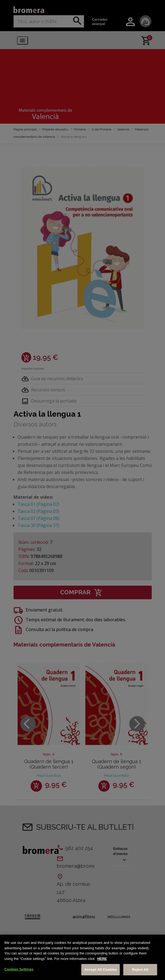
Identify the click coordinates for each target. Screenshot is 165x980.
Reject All (140, 970)
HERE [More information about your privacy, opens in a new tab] (102, 959)
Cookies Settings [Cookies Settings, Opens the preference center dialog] (19, 969)
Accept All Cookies (101, 970)
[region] (82, 957)
